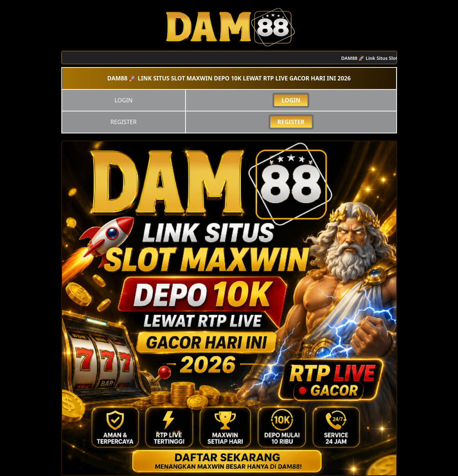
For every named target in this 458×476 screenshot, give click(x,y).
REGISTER (291, 122)
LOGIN (291, 100)
